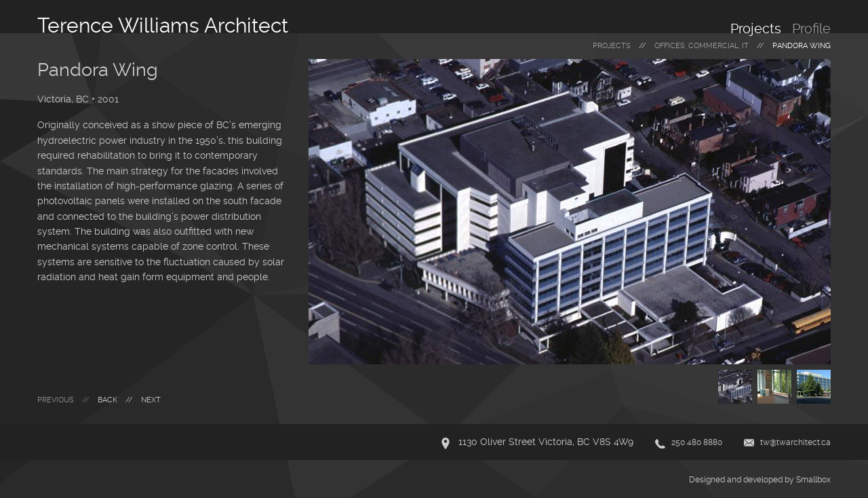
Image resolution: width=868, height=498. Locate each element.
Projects (756, 28)
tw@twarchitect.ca (795, 442)
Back (107, 400)
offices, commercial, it (702, 46)
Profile (811, 28)
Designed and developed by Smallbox (760, 480)
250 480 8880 (697, 442)
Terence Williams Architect (163, 25)
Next (151, 400)
